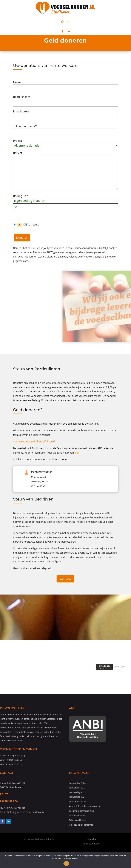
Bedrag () (21, 196)
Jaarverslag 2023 (77, 788)
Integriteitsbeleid (78, 816)
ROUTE (4, 794)
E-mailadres (21, 111)
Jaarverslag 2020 (77, 802)
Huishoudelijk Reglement (82, 825)
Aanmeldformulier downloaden (85, 806)
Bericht (18, 153)
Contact (65, 579)
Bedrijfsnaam (22, 97)
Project (18, 141)
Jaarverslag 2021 (77, 797)
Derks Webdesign (92, 844)
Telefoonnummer (25, 126)
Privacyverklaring (78, 820)
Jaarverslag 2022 (77, 792)
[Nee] (127, 860)
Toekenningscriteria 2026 (82, 811)
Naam (17, 82)
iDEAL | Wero (27, 225)
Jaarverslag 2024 (77, 783)
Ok (66, 864)
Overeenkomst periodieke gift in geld (34, 441)
